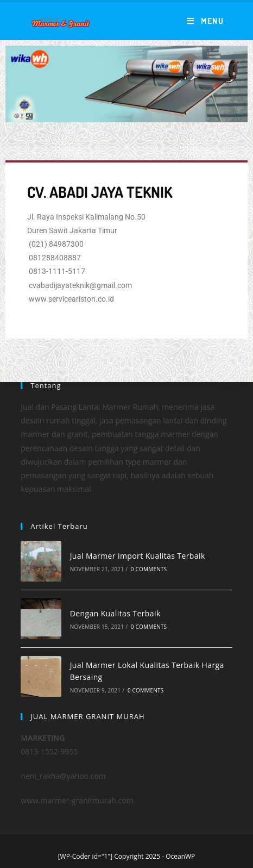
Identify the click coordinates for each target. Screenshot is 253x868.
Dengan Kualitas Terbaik (115, 613)
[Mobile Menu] (205, 21)
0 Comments (149, 569)
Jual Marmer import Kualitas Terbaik (138, 556)
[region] (126, 84)
